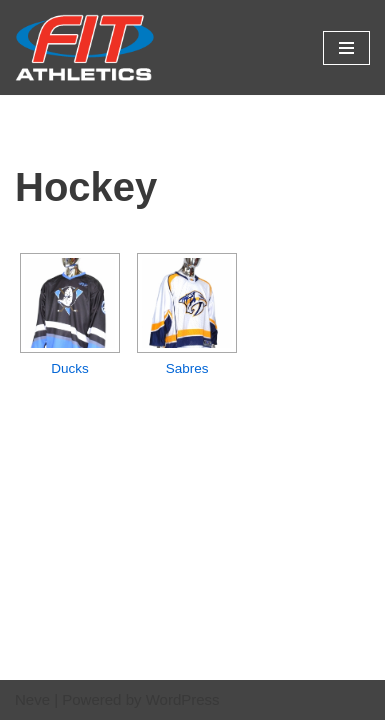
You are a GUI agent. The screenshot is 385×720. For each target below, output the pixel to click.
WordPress (183, 699)
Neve (32, 699)
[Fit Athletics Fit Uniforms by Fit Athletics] (85, 47)
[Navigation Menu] (346, 48)
